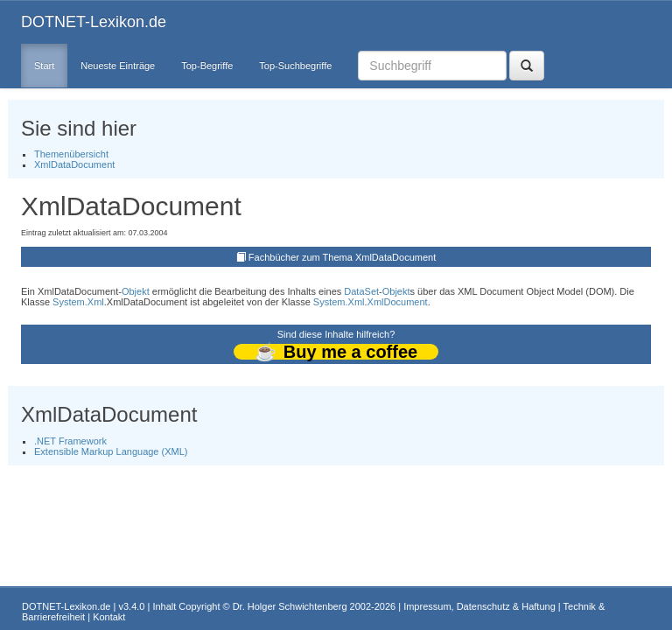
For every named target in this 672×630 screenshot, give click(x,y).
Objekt (136, 291)
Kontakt (109, 617)
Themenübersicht (71, 154)
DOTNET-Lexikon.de (94, 22)
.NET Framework (70, 441)
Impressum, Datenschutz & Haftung (479, 606)
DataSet (361, 291)
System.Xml (78, 302)
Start (44, 66)
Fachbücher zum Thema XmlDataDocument (342, 257)
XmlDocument (398, 302)
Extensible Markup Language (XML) (111, 451)
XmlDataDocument (74, 164)
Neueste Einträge (118, 66)
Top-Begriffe (207, 66)
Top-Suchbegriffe (295, 66)
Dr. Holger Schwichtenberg (290, 606)
